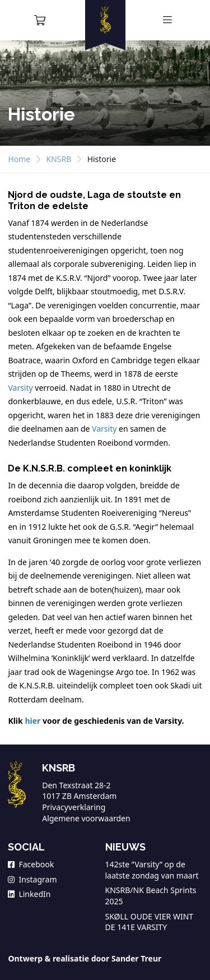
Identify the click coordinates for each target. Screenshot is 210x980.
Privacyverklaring (74, 807)
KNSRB (59, 159)
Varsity (20, 388)
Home (19, 159)
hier (32, 721)
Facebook (31, 864)
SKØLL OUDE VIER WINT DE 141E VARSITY (150, 922)
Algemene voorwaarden (86, 818)
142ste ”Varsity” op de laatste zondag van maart (152, 870)
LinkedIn (29, 894)
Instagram (32, 879)
